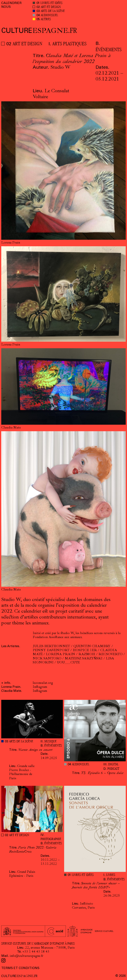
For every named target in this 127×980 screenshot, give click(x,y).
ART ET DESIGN (51, 7)
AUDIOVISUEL (49, 15)
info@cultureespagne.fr (26, 956)
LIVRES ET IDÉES (51, 3)
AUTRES (46, 19)
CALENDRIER (11, 3)
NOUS (6, 7)
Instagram (40, 687)
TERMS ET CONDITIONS (20, 968)
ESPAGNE (39, 31)
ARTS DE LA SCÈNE (53, 11)
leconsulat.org (43, 683)
